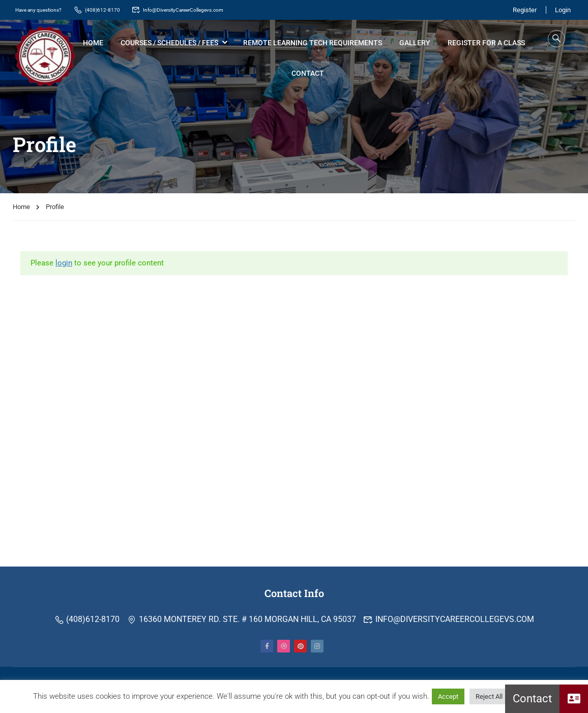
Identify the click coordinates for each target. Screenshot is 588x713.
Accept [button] (448, 696)
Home (95, 43)
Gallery (416, 43)
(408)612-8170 (114, 9)
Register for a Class (488, 43)
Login (563, 9)
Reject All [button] (489, 696)
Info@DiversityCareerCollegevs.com (211, 9)
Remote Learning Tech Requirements (314, 43)
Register (522, 9)
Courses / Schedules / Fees (171, 43)
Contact (309, 74)
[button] (574, 699)
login (64, 265)
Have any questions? (45, 9)
